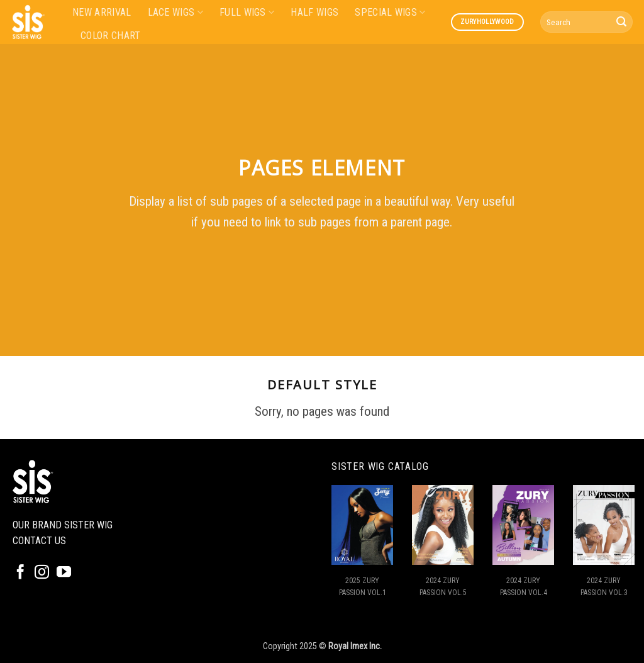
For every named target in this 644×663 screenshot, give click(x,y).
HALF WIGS (314, 12)
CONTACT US (39, 541)
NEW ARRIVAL (102, 12)
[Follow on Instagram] (42, 573)
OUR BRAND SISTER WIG (63, 525)
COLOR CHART (111, 36)
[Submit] (621, 22)
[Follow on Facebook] (20, 573)
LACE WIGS (175, 13)
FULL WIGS (247, 13)
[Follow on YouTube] (64, 573)
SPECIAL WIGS (390, 13)
